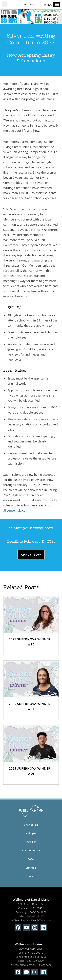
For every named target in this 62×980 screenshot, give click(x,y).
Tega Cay (31, 842)
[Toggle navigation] (57, 4)
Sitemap (31, 868)
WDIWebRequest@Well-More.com (31, 920)
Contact (31, 876)
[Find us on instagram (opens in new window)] (35, 928)
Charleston (31, 825)
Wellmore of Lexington (31, 944)
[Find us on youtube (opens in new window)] (26, 928)
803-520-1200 (38, 957)
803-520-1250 (35, 961)
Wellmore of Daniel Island (31, 900)
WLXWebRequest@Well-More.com (31, 965)
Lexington (31, 833)
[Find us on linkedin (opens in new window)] (43, 928)
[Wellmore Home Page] (31, 811)
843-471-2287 (35, 916)
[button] (5, 4)
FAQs (31, 859)
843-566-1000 (38, 912)
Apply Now (31, 555)
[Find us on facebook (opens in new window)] (18, 928)
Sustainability (31, 850)
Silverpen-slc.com (16, 510)
